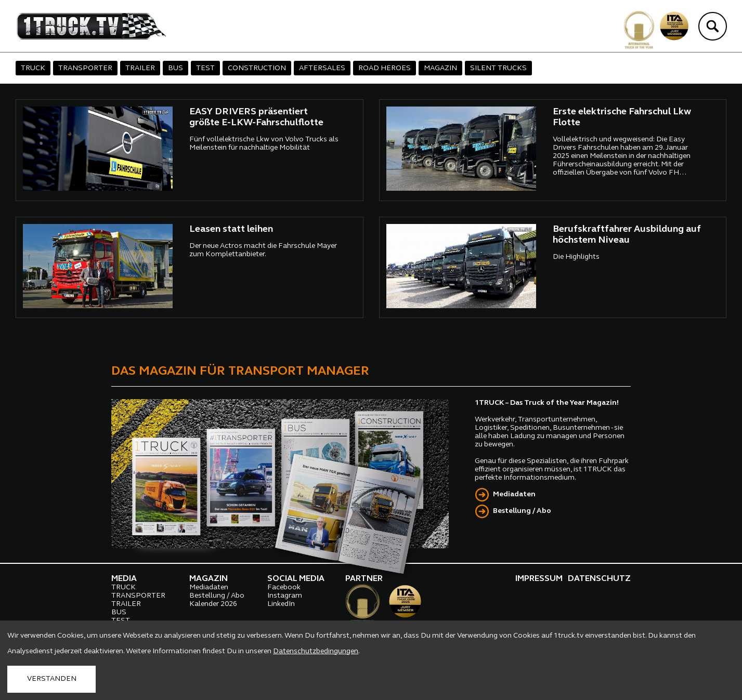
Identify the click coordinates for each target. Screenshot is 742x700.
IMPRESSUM (539, 579)
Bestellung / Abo (522, 511)
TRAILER (140, 68)
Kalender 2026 (213, 604)
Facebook (284, 587)
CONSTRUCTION (257, 68)
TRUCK (33, 68)
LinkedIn (281, 604)
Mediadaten (514, 494)
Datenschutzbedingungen (316, 651)
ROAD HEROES (385, 68)
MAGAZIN (440, 68)
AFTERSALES (322, 68)
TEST (205, 68)
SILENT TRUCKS (498, 68)
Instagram (285, 596)
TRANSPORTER (85, 68)
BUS (175, 68)
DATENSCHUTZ (599, 579)
